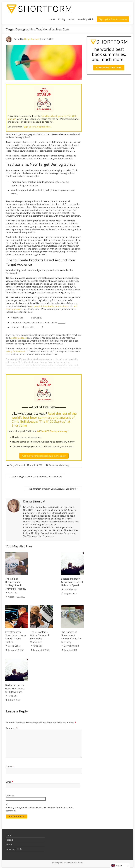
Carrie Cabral (15, 645)
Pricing (62, 19)
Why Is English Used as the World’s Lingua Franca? (36, 475)
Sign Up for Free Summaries (113, 19)
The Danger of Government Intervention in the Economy (71, 636)
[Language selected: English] (120, 865)
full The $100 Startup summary (52, 431)
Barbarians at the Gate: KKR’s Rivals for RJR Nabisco (15, 688)
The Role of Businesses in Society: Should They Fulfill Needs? (16, 583)
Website (10, 795)
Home (52, 19)
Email (9, 781)
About (71, 19)
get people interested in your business (49, 306)
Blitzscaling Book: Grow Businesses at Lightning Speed (72, 581)
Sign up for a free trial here (37, 127)
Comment (12, 727)
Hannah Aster (71, 588)
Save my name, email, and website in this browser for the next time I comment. (40, 808)
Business (53, 464)
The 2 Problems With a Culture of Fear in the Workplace (40, 636)
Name (10, 765)
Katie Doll (13, 591)
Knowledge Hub (86, 19)
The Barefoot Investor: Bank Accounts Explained (53, 488)
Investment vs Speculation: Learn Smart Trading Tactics (16, 636)
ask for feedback (18, 338)
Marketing (64, 464)
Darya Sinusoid (32, 39)
